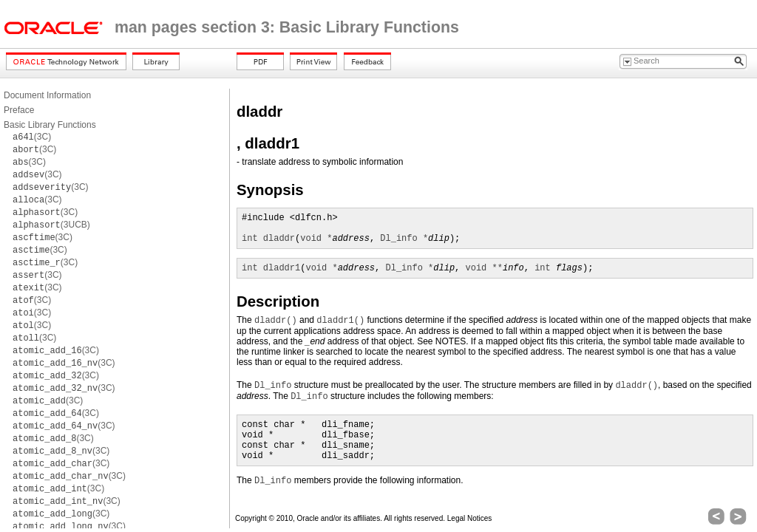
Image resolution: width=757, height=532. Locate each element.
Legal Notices (470, 518)
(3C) (32, 137)
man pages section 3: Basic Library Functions (287, 27)
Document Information (47, 95)
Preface (19, 110)
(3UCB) (51, 225)
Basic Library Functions (50, 125)
